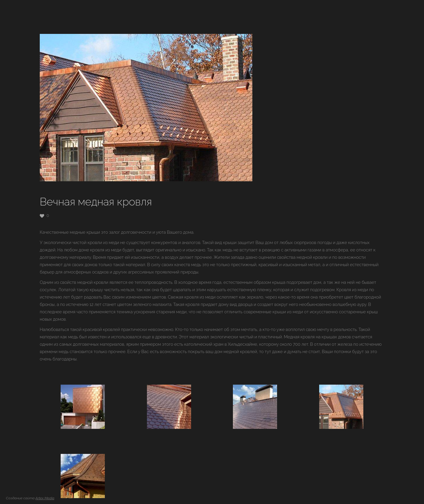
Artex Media (45, 498)
